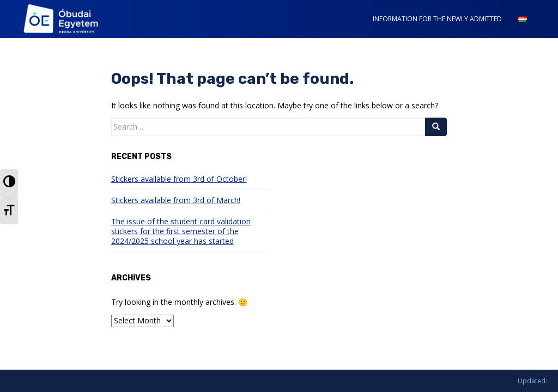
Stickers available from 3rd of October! (179, 179)
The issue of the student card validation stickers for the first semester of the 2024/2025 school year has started (181, 231)
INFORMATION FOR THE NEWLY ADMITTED (437, 19)
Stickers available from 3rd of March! (176, 200)
